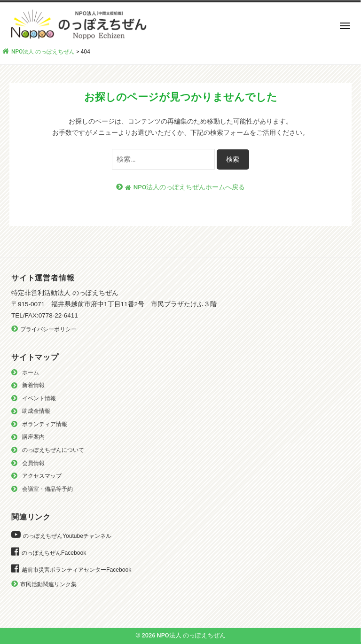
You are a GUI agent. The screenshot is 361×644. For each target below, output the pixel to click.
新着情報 (33, 385)
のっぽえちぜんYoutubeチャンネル (67, 536)
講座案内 (33, 437)
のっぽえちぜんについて (53, 450)
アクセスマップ (42, 476)
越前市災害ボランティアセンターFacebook (76, 570)
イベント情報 (39, 398)
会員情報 (33, 463)
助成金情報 (36, 411)
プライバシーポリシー (48, 329)
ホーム (31, 372)
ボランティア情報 (45, 424)
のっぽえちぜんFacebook (54, 553)
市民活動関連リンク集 (48, 584)
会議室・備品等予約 (47, 489)
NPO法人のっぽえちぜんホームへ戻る (185, 187)
